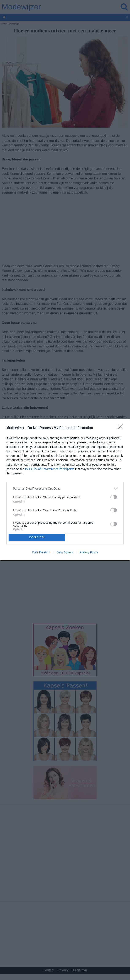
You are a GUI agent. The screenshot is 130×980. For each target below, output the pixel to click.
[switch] (114, 497)
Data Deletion (41, 552)
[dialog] (65, 490)
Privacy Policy (89, 552)
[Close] (122, 428)
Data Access (65, 552)
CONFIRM (37, 537)
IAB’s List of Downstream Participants (50, 469)
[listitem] (65, 489)
